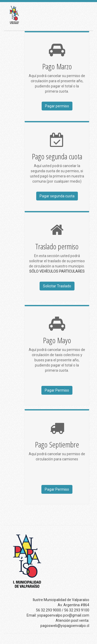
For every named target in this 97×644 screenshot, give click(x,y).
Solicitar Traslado (57, 286)
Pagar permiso (57, 106)
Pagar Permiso (57, 390)
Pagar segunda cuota (57, 196)
